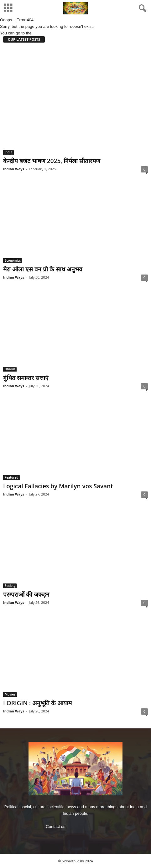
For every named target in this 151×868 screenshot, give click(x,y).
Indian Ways (14, 169)
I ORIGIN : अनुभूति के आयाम (37, 703)
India (8, 152)
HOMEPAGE (44, 33)
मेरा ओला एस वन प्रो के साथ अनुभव (43, 269)
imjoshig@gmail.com (86, 827)
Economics (13, 260)
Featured (12, 477)
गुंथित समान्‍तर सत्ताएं (26, 378)
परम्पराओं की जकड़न (26, 594)
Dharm (10, 369)
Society (10, 586)
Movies (10, 694)
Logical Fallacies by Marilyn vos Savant (58, 486)
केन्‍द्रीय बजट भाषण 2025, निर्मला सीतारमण (52, 161)
